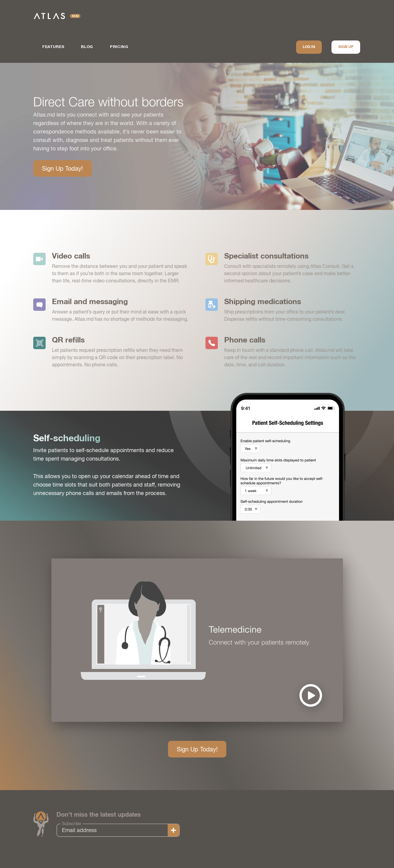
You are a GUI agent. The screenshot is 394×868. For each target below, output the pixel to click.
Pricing (119, 47)
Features (53, 47)
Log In (309, 47)
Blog (87, 47)
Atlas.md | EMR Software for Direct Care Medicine (57, 16)
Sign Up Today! (62, 168)
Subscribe (72, 824)
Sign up (346, 47)
